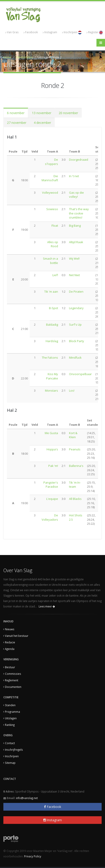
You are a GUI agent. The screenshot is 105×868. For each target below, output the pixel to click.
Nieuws (10, 629)
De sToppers (51, 162)
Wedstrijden (25, 57)
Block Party (77, 341)
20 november (68, 113)
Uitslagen (11, 718)
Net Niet (74, 275)
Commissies (13, 674)
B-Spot (54, 308)
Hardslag (52, 341)
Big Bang (75, 226)
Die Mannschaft (50, 178)
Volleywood (50, 193)
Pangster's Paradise (51, 485)
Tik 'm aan (51, 292)
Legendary (76, 308)
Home (7, 57)
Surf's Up (75, 325)
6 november (16, 113)
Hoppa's (52, 449)
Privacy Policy (33, 856)
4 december (42, 123)
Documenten (13, 687)
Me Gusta (51, 433)
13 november (42, 113)
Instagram (50, 32)
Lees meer (47, 606)
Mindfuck (75, 358)
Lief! (55, 275)
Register (95, 32)
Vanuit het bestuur (17, 636)
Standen (10, 705)
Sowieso (52, 209)
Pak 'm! (53, 466)
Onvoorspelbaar (80, 374)
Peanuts (75, 449)
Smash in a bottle (50, 261)
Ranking (10, 725)
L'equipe (52, 499)
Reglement (12, 680)
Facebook (31, 32)
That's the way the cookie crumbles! (79, 213)
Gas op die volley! (76, 195)
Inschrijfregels (14, 750)
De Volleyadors (50, 517)
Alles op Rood (53, 244)
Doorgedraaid (79, 160)
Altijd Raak (76, 242)
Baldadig (52, 325)
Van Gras (12, 32)
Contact (10, 743)
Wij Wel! (74, 259)
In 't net (74, 176)
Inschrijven (72, 32)
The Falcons (50, 358)
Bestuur (10, 667)
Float (55, 226)
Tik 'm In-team (75, 485)
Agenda (10, 649)
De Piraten (76, 292)
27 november (17, 123)
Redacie (10, 642)
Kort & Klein (73, 435)
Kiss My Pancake (52, 376)
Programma (12, 712)
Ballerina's (76, 466)
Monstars (51, 390)
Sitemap (10, 763)
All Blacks (75, 499)
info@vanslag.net (27, 798)
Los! (72, 390)
